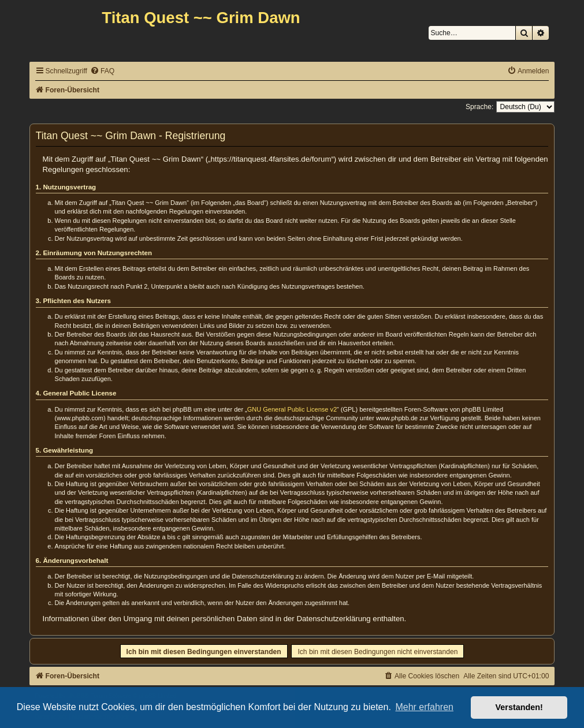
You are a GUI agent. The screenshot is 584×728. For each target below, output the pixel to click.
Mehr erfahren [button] (424, 707)
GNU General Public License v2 (292, 409)
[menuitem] (102, 71)
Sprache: (479, 107)
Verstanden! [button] (519, 707)
